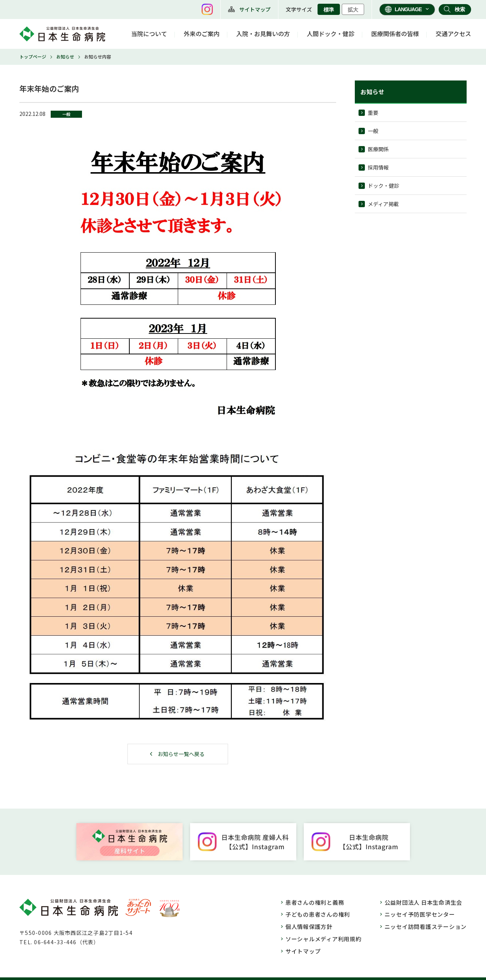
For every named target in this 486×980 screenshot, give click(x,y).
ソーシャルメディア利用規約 (324, 939)
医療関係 (378, 149)
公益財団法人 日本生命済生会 (424, 902)
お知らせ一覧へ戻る (181, 754)
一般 (373, 131)
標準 (329, 10)
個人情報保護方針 (309, 927)
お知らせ (65, 56)
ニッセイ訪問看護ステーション (426, 927)
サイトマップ (255, 9)
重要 (373, 113)
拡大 (353, 10)
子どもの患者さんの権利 (318, 914)
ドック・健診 (384, 186)
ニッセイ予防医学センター (420, 914)
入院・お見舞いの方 (263, 34)
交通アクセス (453, 34)
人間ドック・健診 (331, 34)
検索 (460, 9)
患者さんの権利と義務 (315, 902)
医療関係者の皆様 (395, 34)
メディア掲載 (383, 204)
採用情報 (378, 167)
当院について (149, 34)
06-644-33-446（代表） (67, 942)
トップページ (33, 56)
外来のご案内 (202, 34)
